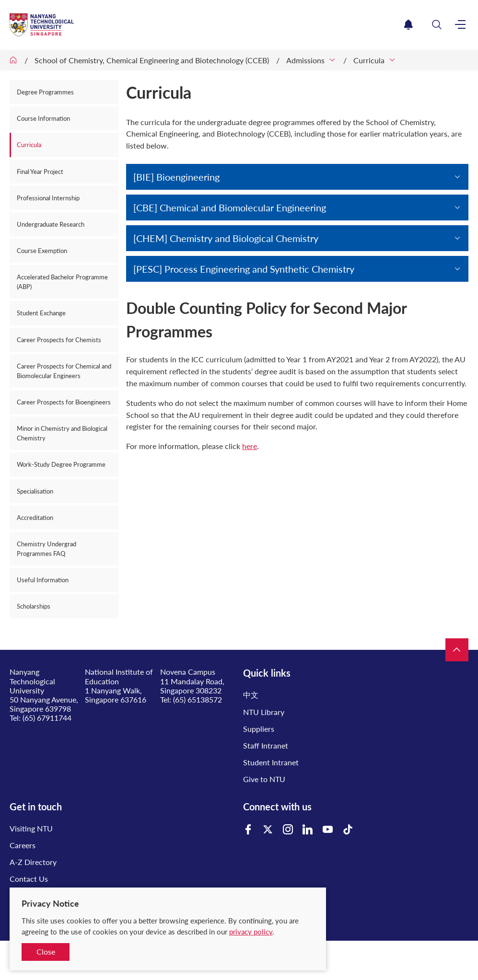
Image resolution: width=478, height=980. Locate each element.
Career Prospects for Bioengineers (64, 402)
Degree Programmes (45, 92)
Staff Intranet (266, 745)
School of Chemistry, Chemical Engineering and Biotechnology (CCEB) (152, 60)
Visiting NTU (31, 828)
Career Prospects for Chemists (59, 340)
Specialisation (35, 491)
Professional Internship (48, 198)
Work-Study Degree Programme (61, 464)
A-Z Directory (33, 862)
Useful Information (43, 580)
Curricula (369, 60)
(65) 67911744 (47, 718)
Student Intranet (271, 762)
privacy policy (251, 932)
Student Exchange (41, 313)
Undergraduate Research (51, 224)
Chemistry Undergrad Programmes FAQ (47, 549)
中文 (251, 695)
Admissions (305, 60)
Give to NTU (264, 779)
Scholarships (34, 606)
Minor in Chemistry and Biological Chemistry (62, 433)
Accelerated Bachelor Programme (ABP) (62, 282)
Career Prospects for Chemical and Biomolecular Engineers (64, 371)
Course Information (43, 118)
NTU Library (264, 712)
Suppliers (259, 729)
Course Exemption (42, 251)
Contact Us (29, 879)
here (250, 446)
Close (46, 951)
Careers (23, 845)
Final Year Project (40, 172)
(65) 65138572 (198, 699)
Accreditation (35, 518)
